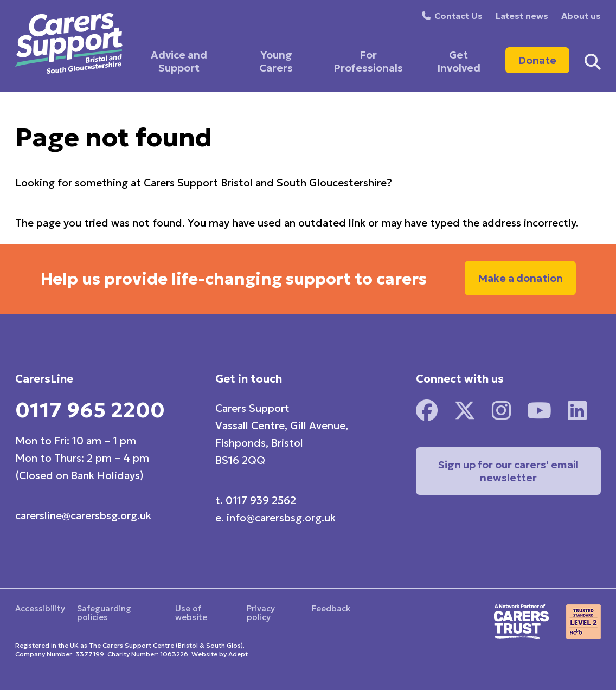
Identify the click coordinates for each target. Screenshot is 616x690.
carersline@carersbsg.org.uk (83, 515)
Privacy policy (261, 613)
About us (581, 16)
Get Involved (459, 61)
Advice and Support (179, 61)
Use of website (191, 613)
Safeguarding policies (104, 613)
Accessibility (40, 608)
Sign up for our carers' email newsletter (508, 471)
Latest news (522, 16)
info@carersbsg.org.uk (281, 518)
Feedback (331, 608)
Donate (537, 60)
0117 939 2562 (261, 500)
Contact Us (458, 16)
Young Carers (276, 61)
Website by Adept (220, 654)
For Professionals (368, 61)
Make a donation (520, 278)
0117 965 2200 (90, 410)
